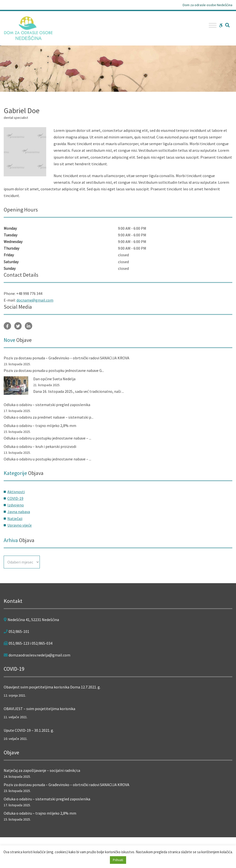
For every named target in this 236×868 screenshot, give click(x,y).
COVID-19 (15, 498)
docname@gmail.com (35, 300)
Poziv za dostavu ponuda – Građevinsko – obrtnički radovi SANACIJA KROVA (66, 358)
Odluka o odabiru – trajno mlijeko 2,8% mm (40, 426)
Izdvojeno (16, 505)
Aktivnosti (16, 492)
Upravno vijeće (20, 525)
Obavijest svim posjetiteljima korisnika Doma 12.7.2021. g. (52, 687)
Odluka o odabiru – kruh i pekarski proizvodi (40, 446)
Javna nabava (19, 512)
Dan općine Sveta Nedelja (54, 379)
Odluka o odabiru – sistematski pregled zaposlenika (47, 405)
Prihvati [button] (118, 860)
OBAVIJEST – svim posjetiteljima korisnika (39, 709)
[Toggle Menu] (213, 25)
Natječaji (15, 518)
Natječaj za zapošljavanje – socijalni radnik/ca (42, 770)
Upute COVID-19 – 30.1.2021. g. (29, 730)
